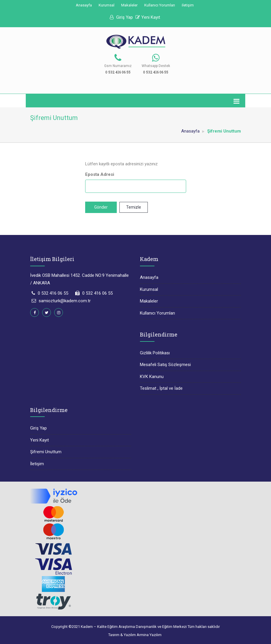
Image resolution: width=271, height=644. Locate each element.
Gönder (101, 207)
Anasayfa (84, 5)
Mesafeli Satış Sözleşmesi (165, 365)
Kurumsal (107, 5)
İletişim (37, 464)
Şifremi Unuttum (46, 452)
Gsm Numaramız (118, 66)
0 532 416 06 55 (53, 293)
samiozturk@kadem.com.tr (65, 301)
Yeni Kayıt (148, 17)
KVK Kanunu (152, 377)
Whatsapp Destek (156, 66)
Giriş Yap (121, 17)
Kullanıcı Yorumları (160, 5)
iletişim (188, 5)
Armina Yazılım (149, 635)
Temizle (134, 207)
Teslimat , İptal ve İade (161, 388)
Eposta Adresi (100, 174)
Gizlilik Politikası (155, 353)
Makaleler (129, 5)
